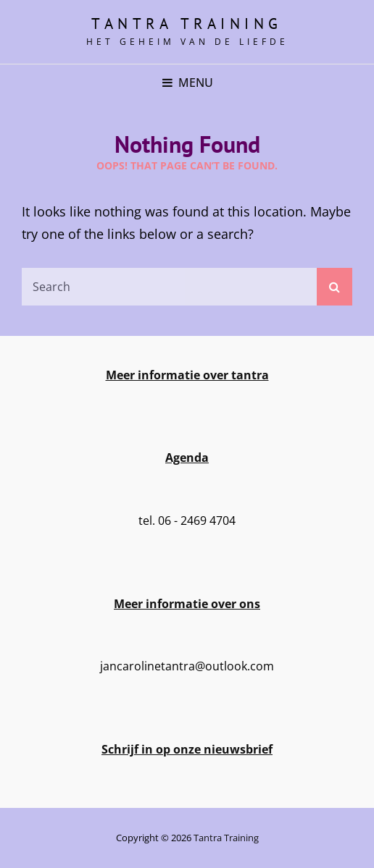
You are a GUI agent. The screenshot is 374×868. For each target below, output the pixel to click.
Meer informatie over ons (187, 604)
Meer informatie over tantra (187, 375)
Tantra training (187, 24)
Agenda (187, 458)
